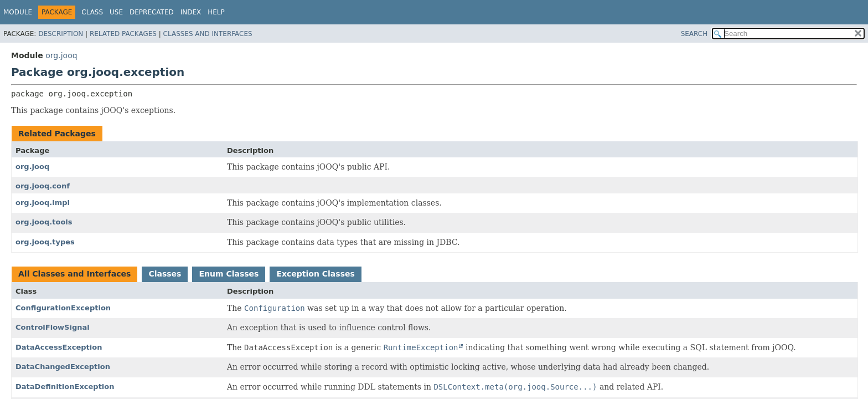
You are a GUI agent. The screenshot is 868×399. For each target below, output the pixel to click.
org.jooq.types (45, 242)
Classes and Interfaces (208, 34)
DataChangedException (63, 367)
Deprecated (152, 12)
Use (116, 12)
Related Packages (123, 34)
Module (18, 12)
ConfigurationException (63, 308)
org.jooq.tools (44, 222)
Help (216, 12)
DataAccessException (59, 347)
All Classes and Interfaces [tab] (74, 274)
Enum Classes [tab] (229, 274)
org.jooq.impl (43, 203)
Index (191, 12)
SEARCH (694, 34)
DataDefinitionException (65, 387)
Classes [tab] (165, 274)
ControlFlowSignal (53, 327)
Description (61, 34)
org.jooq (61, 55)
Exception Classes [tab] (315, 274)
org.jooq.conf (43, 186)
